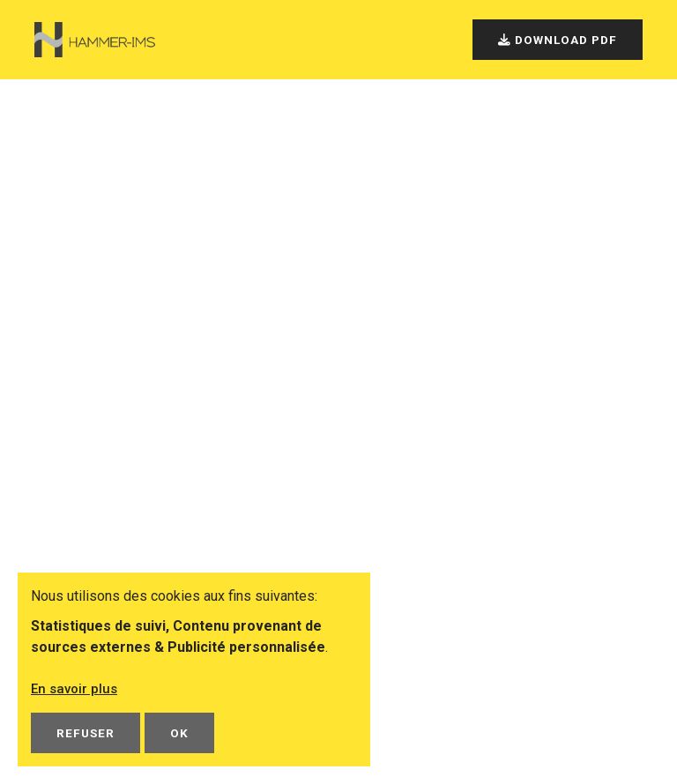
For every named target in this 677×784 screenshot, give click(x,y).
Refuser (86, 733)
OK (179, 733)
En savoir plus (76, 688)
